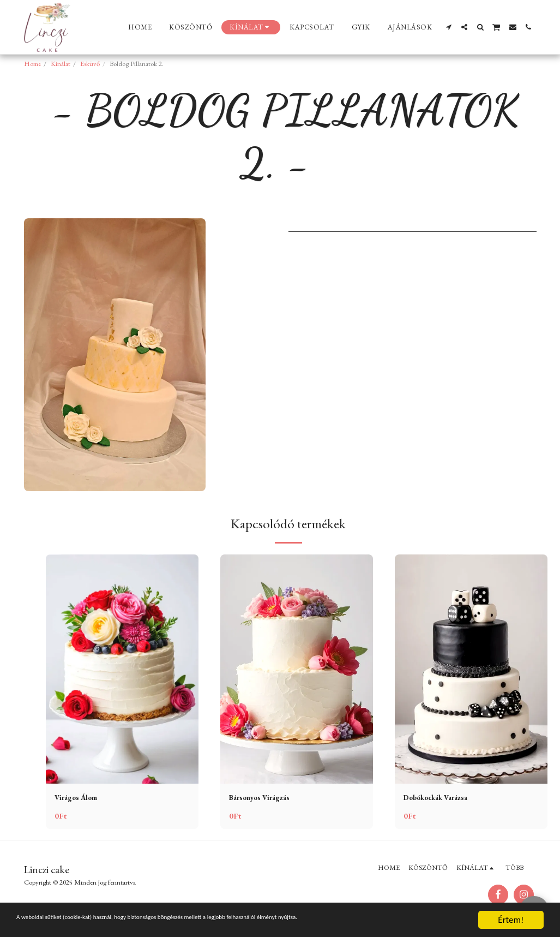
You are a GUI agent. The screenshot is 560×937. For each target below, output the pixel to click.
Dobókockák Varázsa (443, 799)
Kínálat (61, 64)
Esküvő (90, 64)
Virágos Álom (80, 799)
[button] (448, 27)
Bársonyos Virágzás (266, 799)
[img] (122, 669)
